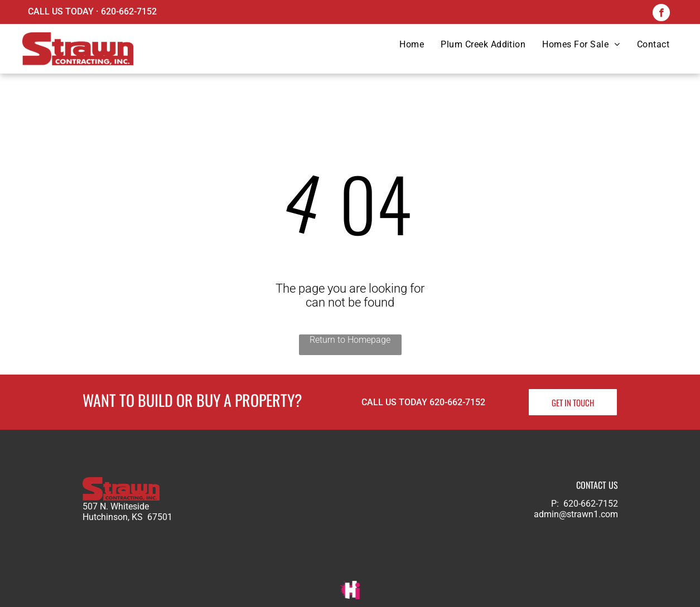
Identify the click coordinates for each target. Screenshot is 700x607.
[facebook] (661, 14)
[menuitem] (412, 44)
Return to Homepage (350, 340)
